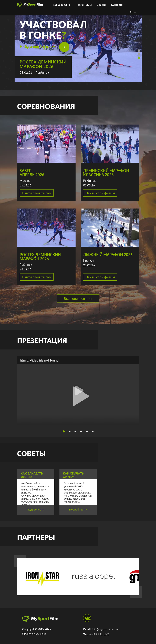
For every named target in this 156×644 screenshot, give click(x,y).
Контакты (118, 5)
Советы (101, 5)
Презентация (84, 5)
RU (133, 12)
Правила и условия (34, 633)
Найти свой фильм (37, 193)
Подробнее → (36, 509)
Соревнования (62, 5)
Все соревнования (78, 298)
